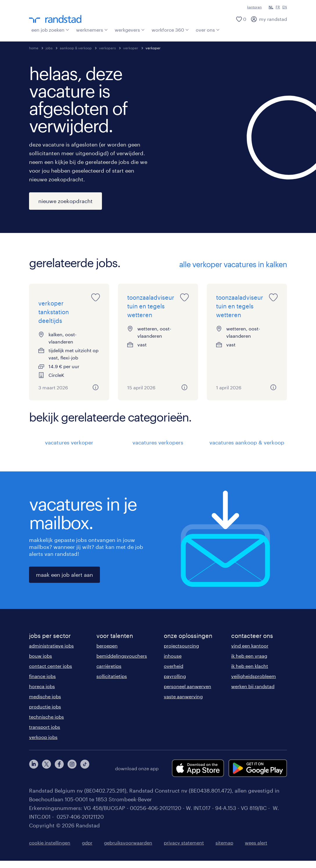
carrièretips (109, 673)
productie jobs (45, 714)
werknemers (92, 30)
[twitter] (46, 775)
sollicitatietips (112, 683)
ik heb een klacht (250, 673)
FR (278, 7)
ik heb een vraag (249, 663)
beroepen (107, 653)
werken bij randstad (253, 694)
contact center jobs (51, 673)
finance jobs (42, 683)
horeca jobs (42, 694)
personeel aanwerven (187, 694)
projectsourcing (181, 653)
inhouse (173, 663)
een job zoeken (50, 30)
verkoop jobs (43, 744)
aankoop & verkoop (76, 48)
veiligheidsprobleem (254, 683)
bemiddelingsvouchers (122, 663)
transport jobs (45, 734)
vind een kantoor (250, 653)
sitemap (224, 850)
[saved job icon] (96, 297)
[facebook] (59, 775)
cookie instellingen (50, 850)
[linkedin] (34, 775)
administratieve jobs (51, 653)
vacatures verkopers (158, 450)
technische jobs (46, 724)
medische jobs (45, 704)
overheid (174, 673)
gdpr (87, 850)
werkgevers (130, 30)
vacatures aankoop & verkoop (247, 450)
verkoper (131, 48)
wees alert (256, 850)
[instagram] (72, 775)
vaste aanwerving (183, 704)
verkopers (107, 48)
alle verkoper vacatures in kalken (233, 264)
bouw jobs (41, 663)
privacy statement (184, 850)
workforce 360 (170, 30)
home (34, 48)
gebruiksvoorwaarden (128, 850)
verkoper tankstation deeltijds (54, 319)
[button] (96, 395)
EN (285, 7)
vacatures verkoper (69, 450)
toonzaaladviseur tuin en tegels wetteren (151, 306)
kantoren (254, 7)
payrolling (175, 683)
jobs (49, 48)
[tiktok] (85, 775)
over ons (208, 30)
